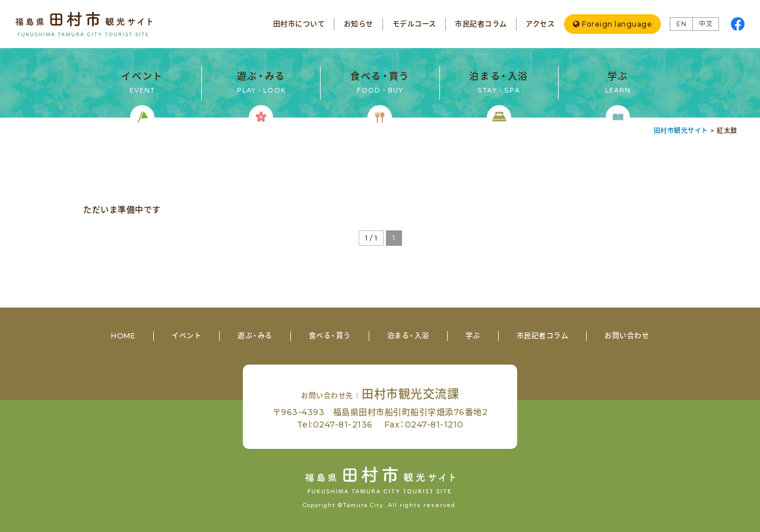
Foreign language (617, 24)
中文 (706, 24)
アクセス (540, 24)
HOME (123, 336)
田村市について (299, 24)
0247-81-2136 (343, 425)
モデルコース (414, 24)
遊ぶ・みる (255, 336)
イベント (186, 336)
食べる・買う (330, 336)
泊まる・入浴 (408, 336)
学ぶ (473, 336)
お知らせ (359, 24)
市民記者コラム (481, 24)
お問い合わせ (627, 336)
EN (681, 24)
